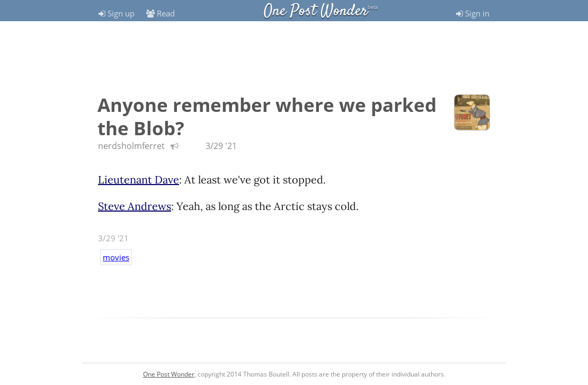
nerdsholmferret (131, 146)
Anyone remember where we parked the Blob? (267, 116)
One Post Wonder (316, 11)
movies (116, 257)
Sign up (117, 13)
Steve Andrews (135, 206)
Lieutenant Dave (139, 180)
